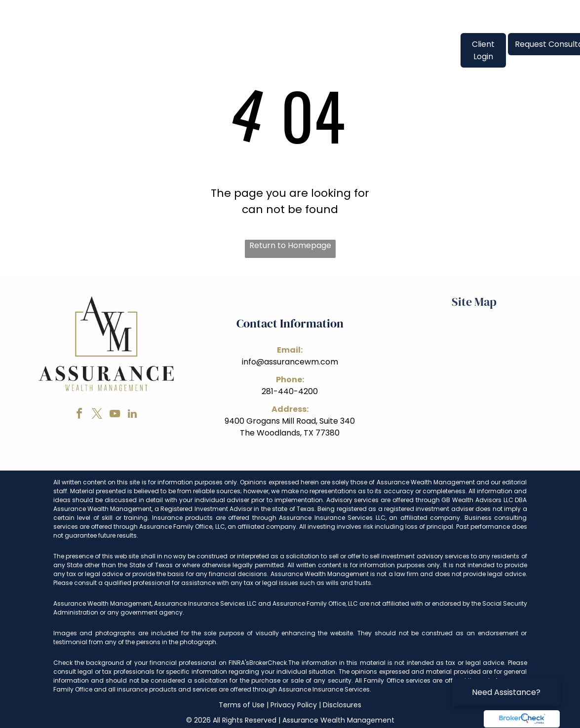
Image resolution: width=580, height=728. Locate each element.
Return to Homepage (290, 245)
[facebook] (79, 415)
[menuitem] (170, 44)
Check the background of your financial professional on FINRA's (152, 663)
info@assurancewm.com (290, 362)
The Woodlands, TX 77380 (290, 433)
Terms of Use (242, 705)
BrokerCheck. (269, 663)
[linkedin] (132, 415)
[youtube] (115, 415)
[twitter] (97, 415)
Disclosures (342, 705)
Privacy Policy (294, 705)
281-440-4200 (290, 391)
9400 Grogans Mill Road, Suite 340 (290, 421)
